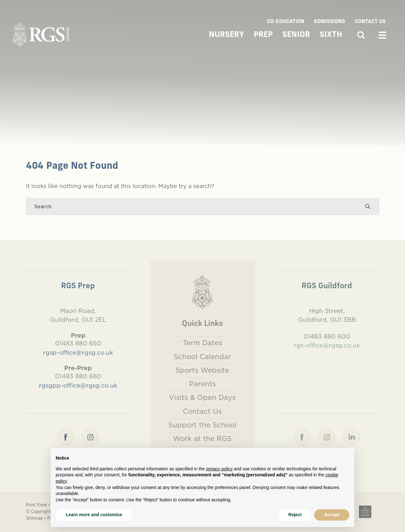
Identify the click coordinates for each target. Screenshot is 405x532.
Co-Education (286, 22)
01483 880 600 (327, 336)
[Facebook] (66, 437)
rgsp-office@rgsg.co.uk (78, 352)
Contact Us (370, 22)
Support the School (202, 425)
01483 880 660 (78, 376)
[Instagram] (90, 437)
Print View (36, 505)
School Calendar (202, 357)
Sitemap (34, 519)
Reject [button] (295, 515)
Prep (263, 35)
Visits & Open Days (202, 397)
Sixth (331, 35)
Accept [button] (332, 515)
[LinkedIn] (352, 437)
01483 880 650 (78, 343)
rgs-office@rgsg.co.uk (327, 345)
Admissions (330, 22)
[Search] (196, 206)
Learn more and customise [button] (94, 515)
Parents (202, 384)
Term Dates (202, 343)
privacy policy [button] (219, 469)
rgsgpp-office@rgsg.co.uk (78, 385)
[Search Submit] (368, 206)
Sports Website (202, 370)
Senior (296, 35)
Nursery (227, 35)
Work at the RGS (202, 438)
